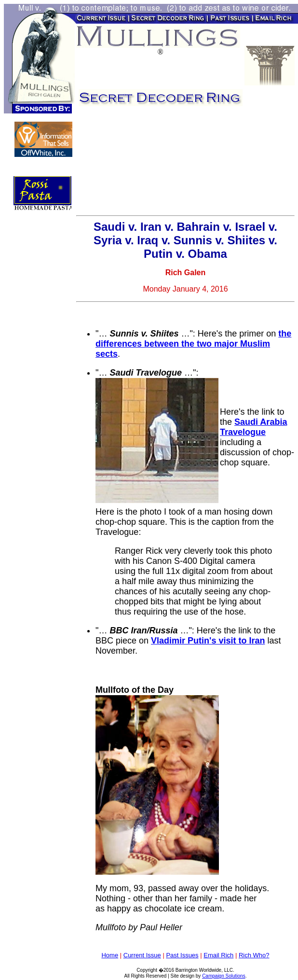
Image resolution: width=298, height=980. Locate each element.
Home (110, 955)
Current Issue (142, 955)
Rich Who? (254, 955)
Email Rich (218, 955)
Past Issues (182, 955)
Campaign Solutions (224, 976)
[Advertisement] (129, 163)
